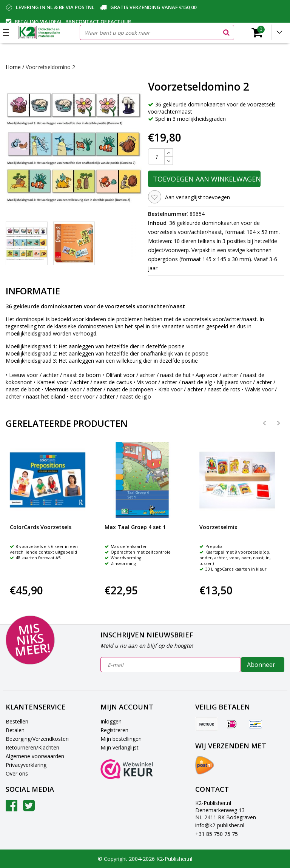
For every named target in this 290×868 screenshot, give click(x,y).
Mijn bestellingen (121, 739)
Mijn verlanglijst (120, 747)
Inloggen (111, 721)
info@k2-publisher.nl (220, 825)
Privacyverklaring (26, 765)
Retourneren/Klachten (32, 747)
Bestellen (17, 721)
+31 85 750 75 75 (217, 834)
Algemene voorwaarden (35, 756)
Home (13, 67)
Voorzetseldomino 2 (50, 67)
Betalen (15, 730)
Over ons (17, 773)
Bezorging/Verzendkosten (37, 739)
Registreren (114, 730)
